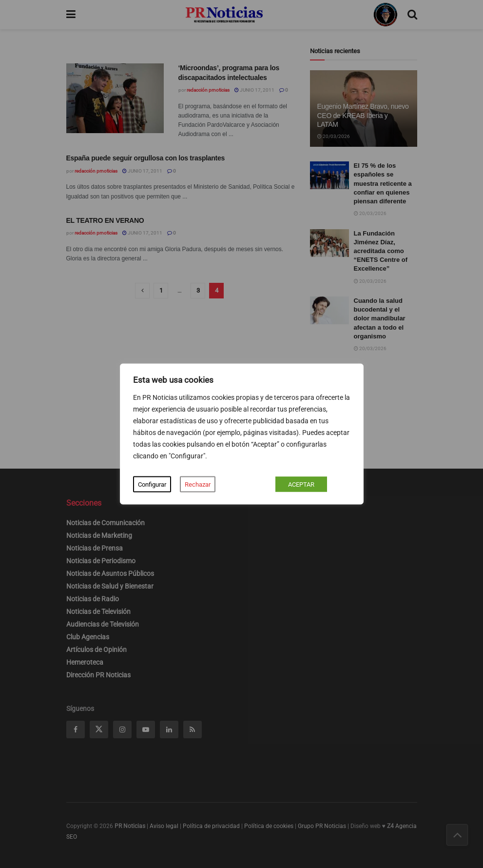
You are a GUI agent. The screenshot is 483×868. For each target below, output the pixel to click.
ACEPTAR (301, 484)
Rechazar (198, 484)
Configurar (152, 484)
